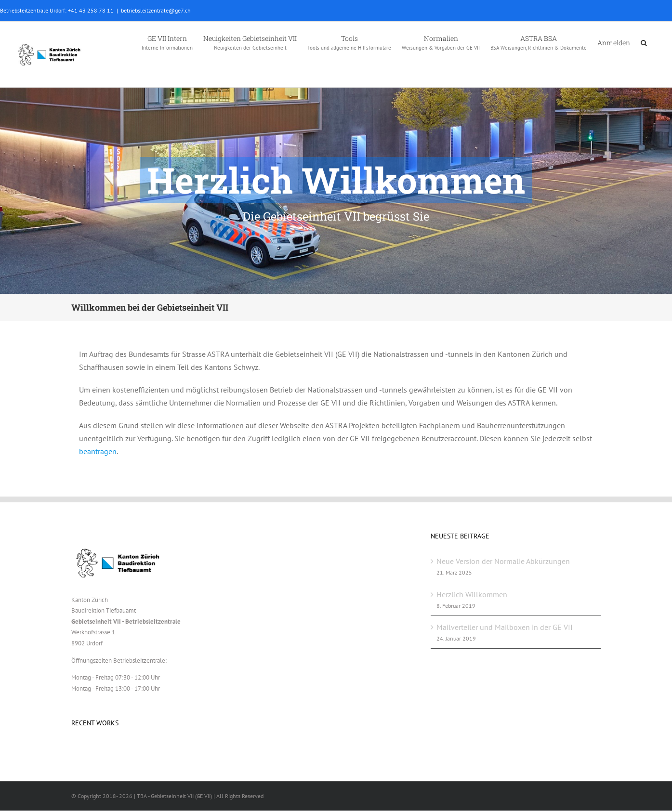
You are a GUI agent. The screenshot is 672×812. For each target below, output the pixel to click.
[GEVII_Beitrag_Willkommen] (336, 147)
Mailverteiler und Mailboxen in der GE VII (505, 627)
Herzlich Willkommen (472, 594)
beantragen (98, 451)
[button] (644, 42)
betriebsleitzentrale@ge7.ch (156, 10)
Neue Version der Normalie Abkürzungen (503, 561)
